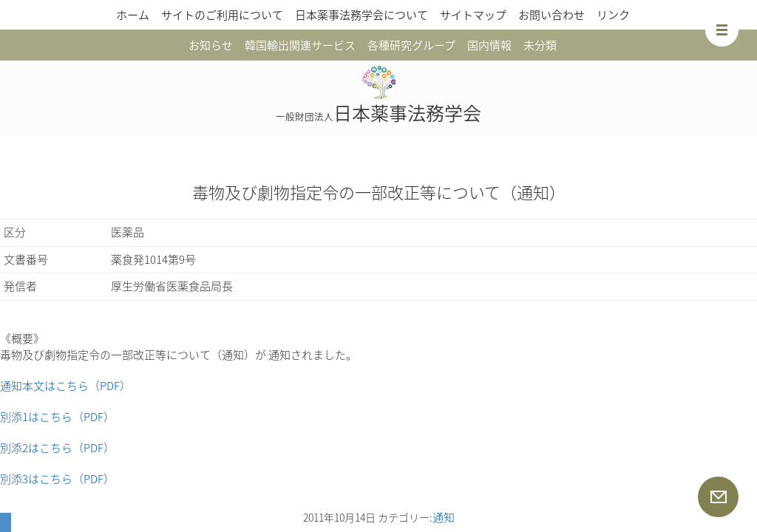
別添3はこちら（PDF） (57, 479)
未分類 (540, 45)
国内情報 (489, 45)
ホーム (133, 15)
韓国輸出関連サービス (300, 45)
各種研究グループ (411, 45)
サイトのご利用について (222, 15)
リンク (613, 15)
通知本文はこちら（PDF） (65, 386)
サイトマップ (473, 15)
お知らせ (211, 45)
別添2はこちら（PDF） (57, 448)
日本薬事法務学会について (361, 15)
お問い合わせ (551, 15)
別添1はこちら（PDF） (57, 417)
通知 (444, 517)
